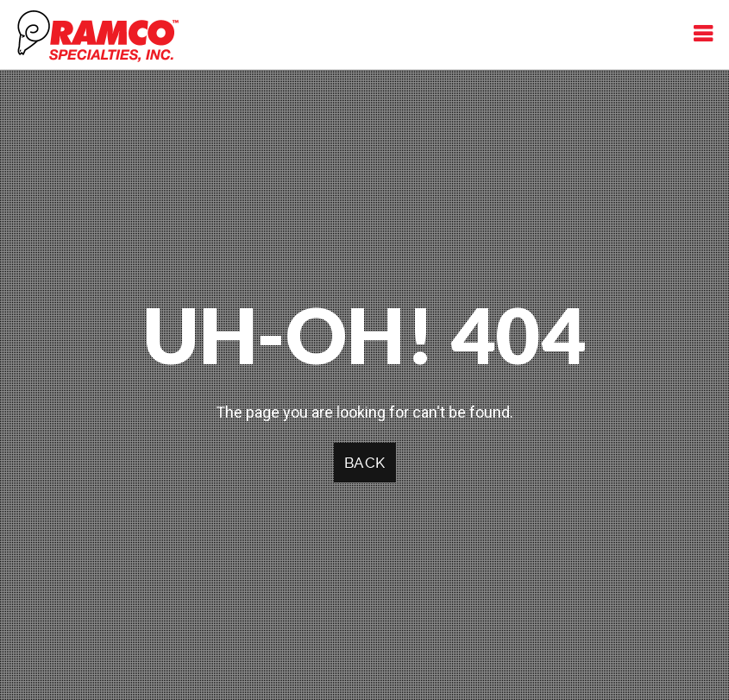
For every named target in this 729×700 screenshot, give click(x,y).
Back (365, 463)
